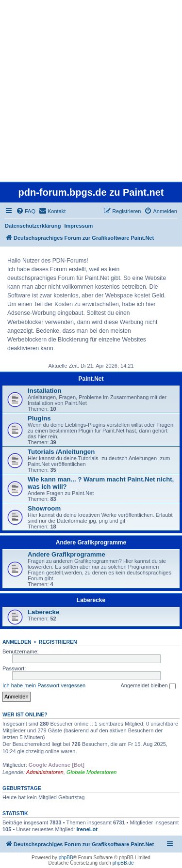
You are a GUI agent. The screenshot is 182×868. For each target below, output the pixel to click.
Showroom (44, 508)
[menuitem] (26, 211)
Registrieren (58, 642)
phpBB (66, 858)
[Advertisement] (91, 91)
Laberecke (91, 600)
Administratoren (45, 772)
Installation (45, 391)
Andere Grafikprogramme (91, 542)
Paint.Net (91, 379)
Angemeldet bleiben (148, 686)
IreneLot (87, 829)
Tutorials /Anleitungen (61, 452)
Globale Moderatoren (91, 772)
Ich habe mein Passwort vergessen (44, 685)
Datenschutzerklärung (33, 226)
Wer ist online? (25, 714)
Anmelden (17, 642)
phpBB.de (123, 863)
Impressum (79, 226)
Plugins (39, 418)
